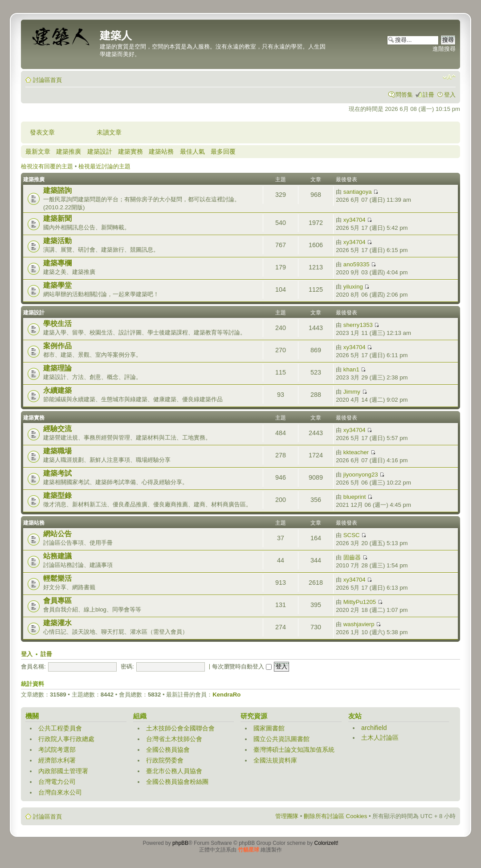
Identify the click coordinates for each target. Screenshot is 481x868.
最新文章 (38, 151)
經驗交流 (57, 429)
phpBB (180, 843)
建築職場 (57, 451)
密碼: (127, 666)
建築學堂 (57, 285)
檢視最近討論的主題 (104, 166)
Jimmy (352, 392)
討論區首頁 (47, 80)
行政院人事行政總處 (66, 739)
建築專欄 (57, 263)
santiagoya (358, 192)
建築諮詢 (57, 190)
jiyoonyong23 (361, 475)
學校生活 (57, 324)
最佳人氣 (192, 151)
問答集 (404, 95)
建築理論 (57, 368)
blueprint (355, 497)
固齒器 (352, 557)
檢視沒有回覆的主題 (47, 166)
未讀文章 (109, 132)
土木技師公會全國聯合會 (180, 728)
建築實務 (130, 151)
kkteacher (356, 452)
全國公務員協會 (168, 750)
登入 (450, 95)
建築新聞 (57, 218)
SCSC (352, 535)
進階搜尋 (444, 49)
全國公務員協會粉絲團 (177, 782)
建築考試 (57, 473)
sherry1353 (358, 325)
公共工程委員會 (60, 728)
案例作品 (57, 346)
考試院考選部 (57, 750)
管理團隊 (287, 816)
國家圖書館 (269, 728)
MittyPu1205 (360, 602)
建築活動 (57, 241)
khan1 (351, 369)
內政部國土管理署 (63, 771)
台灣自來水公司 (60, 792)
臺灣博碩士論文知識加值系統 (294, 750)
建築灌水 (57, 623)
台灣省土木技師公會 (174, 739)
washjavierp (359, 624)
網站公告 (57, 534)
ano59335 (357, 264)
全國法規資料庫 (275, 760)
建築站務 (161, 151)
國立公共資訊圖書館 (281, 739)
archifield (374, 728)
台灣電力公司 (57, 782)
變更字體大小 (449, 77)
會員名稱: (33, 666)
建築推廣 (69, 151)
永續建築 (57, 390)
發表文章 (42, 132)
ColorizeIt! (326, 843)
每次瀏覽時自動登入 (242, 666)
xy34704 (355, 220)
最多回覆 (223, 151)
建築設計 (100, 151)
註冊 (428, 95)
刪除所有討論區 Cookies (335, 816)
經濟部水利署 (57, 760)
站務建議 (57, 556)
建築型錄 (57, 495)
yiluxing (353, 287)
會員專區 (57, 601)
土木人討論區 (380, 738)
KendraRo (226, 695)
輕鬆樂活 (57, 578)
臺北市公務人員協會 (174, 771)
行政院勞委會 (165, 760)
